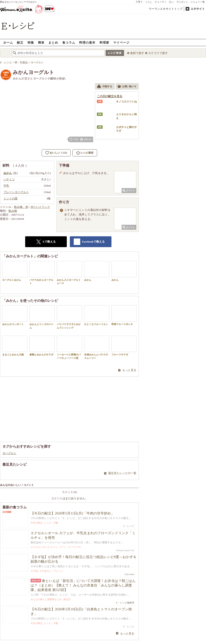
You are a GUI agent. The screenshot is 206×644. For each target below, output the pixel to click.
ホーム (8, 42)
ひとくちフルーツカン (97, 315)
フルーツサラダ (124, 346)
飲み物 (13, 211)
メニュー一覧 (198, 2)
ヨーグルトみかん (15, 271)
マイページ (121, 42)
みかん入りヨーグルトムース (69, 273)
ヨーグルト (9, 453)
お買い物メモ (127, 87)
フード (63, 547)
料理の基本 (87, 42)
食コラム (69, 42)
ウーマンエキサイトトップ (166, 9)
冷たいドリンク (40, 207)
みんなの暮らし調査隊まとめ (46, 599)
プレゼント (182, 2)
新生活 (67, 599)
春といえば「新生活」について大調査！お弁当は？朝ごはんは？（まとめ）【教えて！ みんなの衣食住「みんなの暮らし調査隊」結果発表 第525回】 (83, 585)
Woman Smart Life (125, 550)
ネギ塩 (34, 571)
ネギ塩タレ (45, 571)
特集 (31, 42)
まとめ (53, 42)
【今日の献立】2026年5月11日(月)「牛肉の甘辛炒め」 (72, 513)
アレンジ (58, 571)
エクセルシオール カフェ (44, 547)
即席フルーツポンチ (124, 315)
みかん (97, 271)
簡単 (41, 42)
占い (172, 2)
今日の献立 (37, 523)
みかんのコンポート (15, 315)
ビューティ (161, 2)
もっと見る (129, 370)
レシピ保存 (87, 153)
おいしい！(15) (58, 153)
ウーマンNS (74, 547)
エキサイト (198, 9)
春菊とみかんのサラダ (42, 346)
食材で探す (137, 53)
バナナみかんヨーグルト (42, 273)
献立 (20, 42)
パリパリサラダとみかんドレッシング (69, 317)
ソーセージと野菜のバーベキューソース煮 (69, 347)
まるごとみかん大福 (15, 346)
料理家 (104, 42)
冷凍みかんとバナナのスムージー (97, 347)
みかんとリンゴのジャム (42, 317)
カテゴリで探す (158, 53)
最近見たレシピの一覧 (122, 473)
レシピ (48, 523)
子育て (139, 2)
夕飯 (56, 523)
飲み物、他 (21, 207)
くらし (149, 2)
